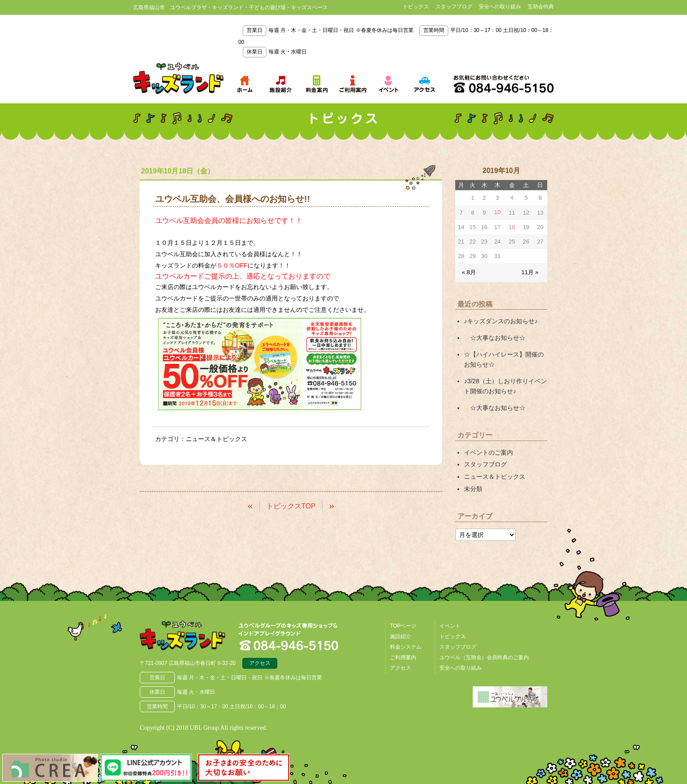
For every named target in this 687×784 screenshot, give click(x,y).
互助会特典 (541, 7)
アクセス (260, 660)
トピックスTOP (291, 505)
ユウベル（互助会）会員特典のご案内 (484, 654)
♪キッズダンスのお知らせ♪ (501, 321)
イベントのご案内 (489, 450)
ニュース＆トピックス (216, 439)
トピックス (416, 7)
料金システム (406, 643)
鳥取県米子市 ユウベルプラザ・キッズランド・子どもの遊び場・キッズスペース (178, 78)
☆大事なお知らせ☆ (495, 337)
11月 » (530, 272)
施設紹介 (400, 633)
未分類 (473, 486)
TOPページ (403, 622)
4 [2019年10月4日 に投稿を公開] (512, 198)
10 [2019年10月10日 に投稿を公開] (497, 212)
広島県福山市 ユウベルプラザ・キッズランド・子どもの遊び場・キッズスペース (185, 633)
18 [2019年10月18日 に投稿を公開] (512, 227)
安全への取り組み (500, 7)
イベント (450, 622)
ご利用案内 (403, 654)
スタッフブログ (454, 7)
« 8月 (469, 272)
